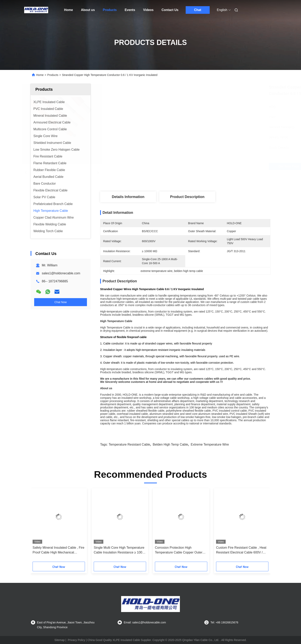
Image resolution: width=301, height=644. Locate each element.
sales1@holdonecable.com (61, 273)
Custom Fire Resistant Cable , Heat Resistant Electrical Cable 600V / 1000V (241, 550)
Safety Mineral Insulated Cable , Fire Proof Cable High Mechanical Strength (58, 550)
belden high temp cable (170, 444)
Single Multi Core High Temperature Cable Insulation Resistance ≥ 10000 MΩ (120, 550)
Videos (148, 10)
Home (69, 10)
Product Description (187, 197)
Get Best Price (210, 166)
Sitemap (59, 640)
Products (110, 10)
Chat (198, 10)
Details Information (128, 197)
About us (88, 10)
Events (130, 10)
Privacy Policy (76, 640)
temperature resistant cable (129, 444)
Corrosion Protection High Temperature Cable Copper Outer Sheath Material (179, 550)
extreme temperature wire (210, 444)
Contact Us (170, 10)
